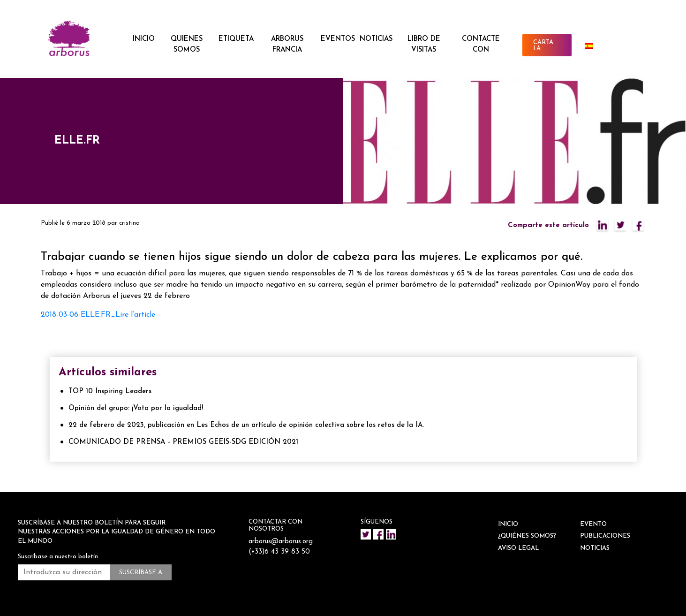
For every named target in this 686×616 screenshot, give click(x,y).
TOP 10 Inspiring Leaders (110, 392)
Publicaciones (605, 536)
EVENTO (593, 524)
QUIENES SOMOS (187, 45)
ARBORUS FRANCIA (287, 45)
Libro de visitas (424, 45)
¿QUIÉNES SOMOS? (527, 536)
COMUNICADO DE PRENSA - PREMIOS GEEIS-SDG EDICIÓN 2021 (183, 442)
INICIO (144, 39)
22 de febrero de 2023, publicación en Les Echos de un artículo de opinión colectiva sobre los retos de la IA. (246, 425)
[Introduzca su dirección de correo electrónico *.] (64, 572)
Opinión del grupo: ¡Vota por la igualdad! (136, 408)
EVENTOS (338, 39)
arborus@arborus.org (282, 542)
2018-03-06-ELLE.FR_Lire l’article (98, 315)
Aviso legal (518, 548)
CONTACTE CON (481, 45)
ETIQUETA (236, 39)
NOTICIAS (376, 39)
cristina (129, 223)
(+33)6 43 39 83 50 (280, 552)
